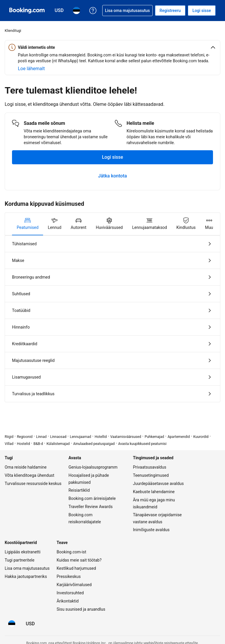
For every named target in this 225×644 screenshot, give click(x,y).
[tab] (28, 224)
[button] (112, 47)
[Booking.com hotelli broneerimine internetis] (27, 11)
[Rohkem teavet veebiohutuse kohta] (31, 69)
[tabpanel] (112, 319)
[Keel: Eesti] (12, 624)
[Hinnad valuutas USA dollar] (30, 624)
